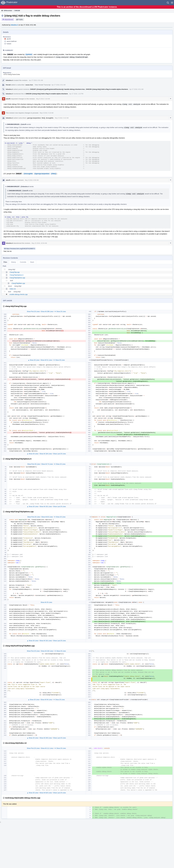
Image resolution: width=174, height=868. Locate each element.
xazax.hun (29, 85)
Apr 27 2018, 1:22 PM (76, 94)
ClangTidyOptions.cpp (17, 278)
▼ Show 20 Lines (60, 312)
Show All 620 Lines (46, 793)
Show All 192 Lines (47, 651)
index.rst (13, 289)
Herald (8, 85)
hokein (9, 44)
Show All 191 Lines (46, 507)
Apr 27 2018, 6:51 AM (36, 80)
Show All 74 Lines (47, 464)
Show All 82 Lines (47, 517)
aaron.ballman (12, 41)
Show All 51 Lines (46, 360)
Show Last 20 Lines (60, 454)
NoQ (43, 118)
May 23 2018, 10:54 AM (39, 243)
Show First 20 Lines (33, 312)
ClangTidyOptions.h (17, 275)
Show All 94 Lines (46, 700)
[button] (172, 3)
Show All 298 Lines (47, 312)
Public (21, 20)
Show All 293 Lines (46, 738)
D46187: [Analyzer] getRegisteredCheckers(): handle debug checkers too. (58, 89)
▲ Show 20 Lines (34, 360)
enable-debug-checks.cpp (19, 294)
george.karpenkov (34, 118)
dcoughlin (50, 118)
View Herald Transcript (43, 85)
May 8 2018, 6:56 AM (32, 180)
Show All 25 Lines (46, 602)
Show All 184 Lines (46, 454)
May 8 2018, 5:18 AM (43, 99)
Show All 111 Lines (47, 748)
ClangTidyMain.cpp (18, 283)
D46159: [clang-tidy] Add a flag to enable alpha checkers (107, 89)
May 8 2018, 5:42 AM (62, 118)
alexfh (9, 39)
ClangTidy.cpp (15, 272)
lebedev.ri (14, 25)
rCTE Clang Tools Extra (12, 74)
